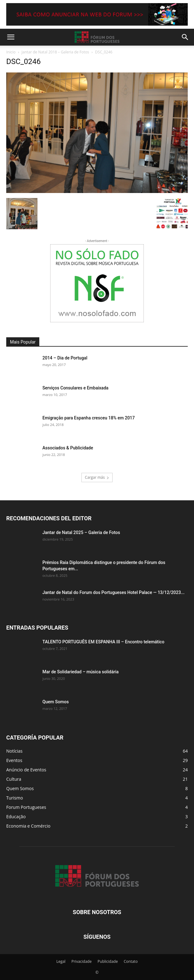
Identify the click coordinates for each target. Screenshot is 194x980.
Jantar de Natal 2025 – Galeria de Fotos (81, 532)
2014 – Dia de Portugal (65, 358)
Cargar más (97, 477)
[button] (11, 37)
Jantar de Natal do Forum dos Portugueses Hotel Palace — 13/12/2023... (114, 592)
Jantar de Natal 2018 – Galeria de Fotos (55, 52)
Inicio (11, 52)
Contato (131, 961)
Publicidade (108, 961)
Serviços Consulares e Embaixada (75, 388)
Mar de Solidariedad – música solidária (80, 672)
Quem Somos (56, 702)
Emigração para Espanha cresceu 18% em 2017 (89, 418)
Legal (61, 961)
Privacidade (82, 961)
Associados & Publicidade (68, 448)
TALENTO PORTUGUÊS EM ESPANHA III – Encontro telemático (103, 642)
